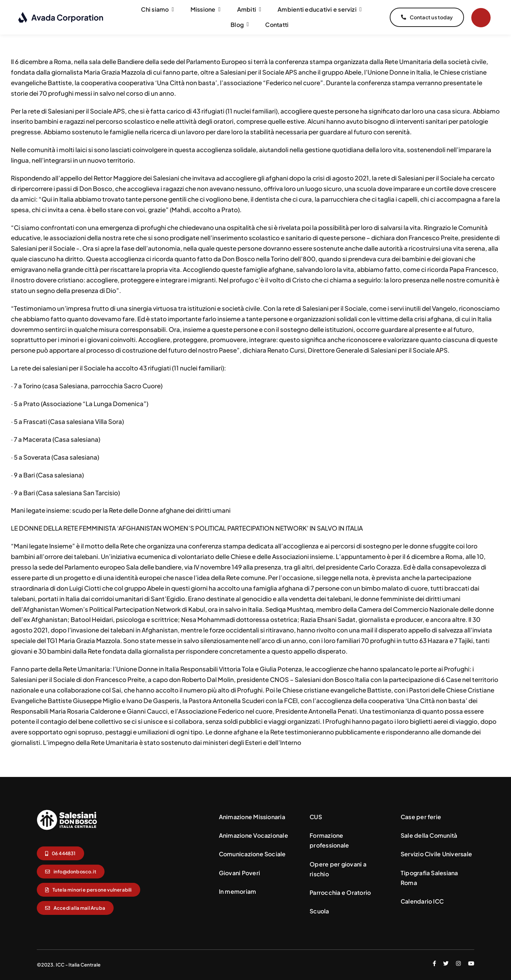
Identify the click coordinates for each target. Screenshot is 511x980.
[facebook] (434, 963)
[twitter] (446, 963)
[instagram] (458, 963)
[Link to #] (481, 18)
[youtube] (471, 963)
